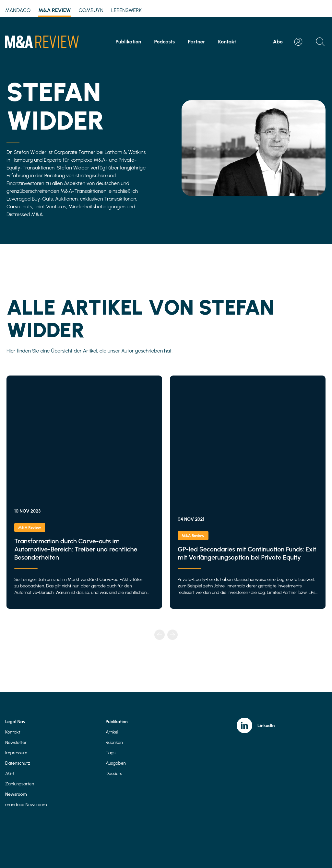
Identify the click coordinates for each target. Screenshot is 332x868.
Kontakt (227, 42)
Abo (278, 42)
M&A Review (54, 11)
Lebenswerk (126, 10)
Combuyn (91, 10)
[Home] (42, 42)
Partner (196, 42)
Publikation (129, 42)
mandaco (18, 10)
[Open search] (320, 42)
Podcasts (164, 42)
